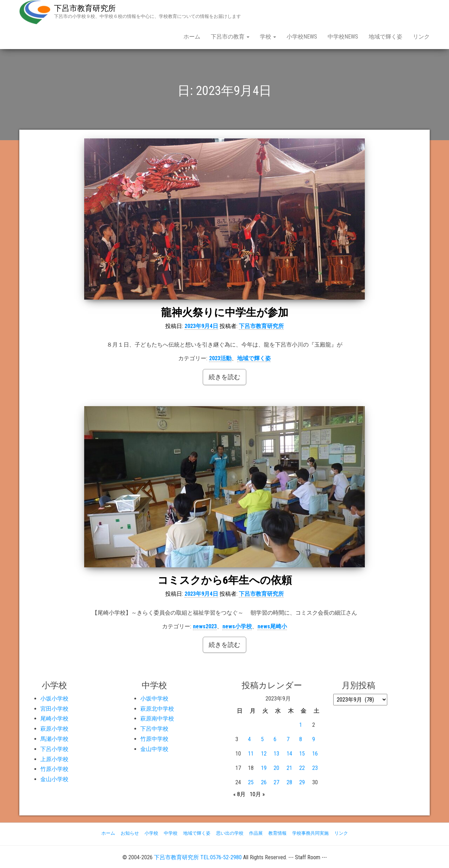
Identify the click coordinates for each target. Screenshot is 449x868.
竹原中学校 (154, 739)
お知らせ (130, 833)
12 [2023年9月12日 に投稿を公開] (264, 754)
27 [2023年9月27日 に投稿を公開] (276, 782)
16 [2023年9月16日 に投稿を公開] (315, 754)
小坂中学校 (154, 699)
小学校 (151, 833)
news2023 (205, 626)
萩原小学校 (54, 729)
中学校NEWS (343, 37)
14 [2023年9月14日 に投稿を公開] (289, 754)
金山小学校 (54, 779)
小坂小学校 (54, 699)
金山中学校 (154, 749)
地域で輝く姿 (386, 37)
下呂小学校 (54, 749)
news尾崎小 (272, 626)
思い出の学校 (230, 833)
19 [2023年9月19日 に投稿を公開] (264, 768)
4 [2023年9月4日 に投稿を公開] (249, 739)
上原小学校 (54, 759)
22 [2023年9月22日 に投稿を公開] (302, 768)
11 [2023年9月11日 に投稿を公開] (251, 754)
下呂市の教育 (230, 37)
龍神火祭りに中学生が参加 (225, 312)
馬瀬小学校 (54, 739)
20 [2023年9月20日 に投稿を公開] (276, 768)
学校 (268, 37)
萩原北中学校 (157, 709)
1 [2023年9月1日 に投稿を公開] (301, 725)
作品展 (256, 833)
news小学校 (237, 626)
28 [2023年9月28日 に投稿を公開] (289, 782)
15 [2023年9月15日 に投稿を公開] (302, 754)
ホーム (192, 37)
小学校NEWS (302, 37)
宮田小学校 (54, 709)
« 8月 (239, 794)
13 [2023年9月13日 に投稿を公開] (276, 754)
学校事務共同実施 (310, 833)
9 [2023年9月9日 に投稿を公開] (314, 739)
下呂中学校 (154, 729)
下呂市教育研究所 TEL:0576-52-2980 (198, 857)
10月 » (257, 794)
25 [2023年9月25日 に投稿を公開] (251, 782)
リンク (421, 37)
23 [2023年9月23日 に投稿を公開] (315, 768)
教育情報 (277, 833)
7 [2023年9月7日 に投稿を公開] (288, 739)
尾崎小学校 (54, 719)
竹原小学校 (54, 769)
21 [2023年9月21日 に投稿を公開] (289, 768)
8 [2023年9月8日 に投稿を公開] (301, 739)
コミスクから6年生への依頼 (225, 580)
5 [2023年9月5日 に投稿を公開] (262, 739)
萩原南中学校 (157, 719)
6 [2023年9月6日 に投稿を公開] (275, 739)
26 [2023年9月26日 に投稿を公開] (264, 782)
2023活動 (220, 358)
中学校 (171, 833)
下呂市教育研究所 (85, 8)
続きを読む (224, 377)
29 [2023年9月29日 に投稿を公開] (302, 782)
